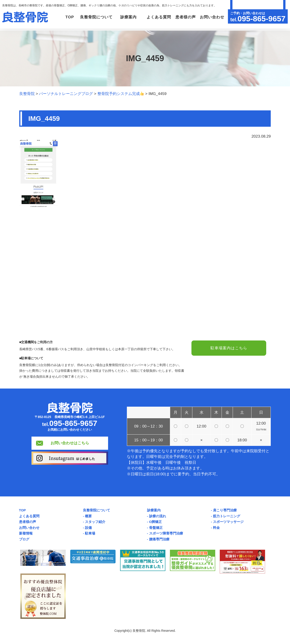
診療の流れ (158, 516)
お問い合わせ (212, 17)
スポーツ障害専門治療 (166, 533)
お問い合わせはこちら (70, 443)
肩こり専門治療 (225, 510)
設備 (88, 528)
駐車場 (90, 533)
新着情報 (26, 533)
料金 (216, 528)
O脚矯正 (156, 522)
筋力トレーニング (227, 516)
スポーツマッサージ (228, 522)
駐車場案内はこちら (229, 348)
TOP (66, 17)
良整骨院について (97, 510)
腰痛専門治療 (159, 539)
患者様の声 (185, 17)
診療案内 (154, 510)
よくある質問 (157, 17)
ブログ (24, 539)
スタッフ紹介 (95, 522)
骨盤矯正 (156, 528)
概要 (88, 516)
